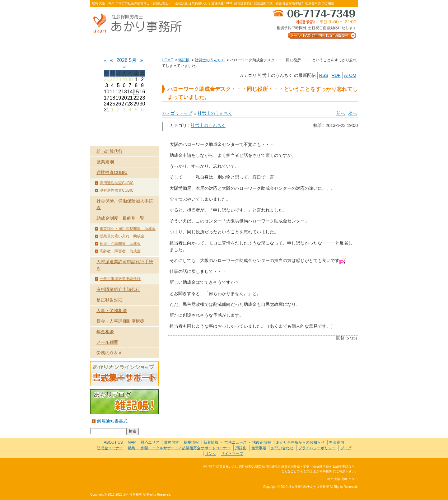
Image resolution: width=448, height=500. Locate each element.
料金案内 (331, 47)
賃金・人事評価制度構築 (120, 321)
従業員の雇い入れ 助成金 (122, 236)
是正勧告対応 (110, 300)
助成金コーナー (110, 448)
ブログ (346, 448)
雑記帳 (184, 60)
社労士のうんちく (210, 60)
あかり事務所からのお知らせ (300, 442)
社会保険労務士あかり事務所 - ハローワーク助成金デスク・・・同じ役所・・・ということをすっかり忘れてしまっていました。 (140, 23)
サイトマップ (232, 454)
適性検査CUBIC (112, 172)
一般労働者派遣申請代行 (120, 279)
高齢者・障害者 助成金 (120, 251)
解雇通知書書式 (112, 421)
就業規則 (105, 162)
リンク (211, 454)
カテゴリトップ (177, 113)
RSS (324, 75)
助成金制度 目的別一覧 (120, 218)
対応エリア (150, 442)
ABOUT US (117, 47)
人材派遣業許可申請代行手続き (125, 265)
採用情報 (191, 442)
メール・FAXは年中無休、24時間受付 (314, 23)
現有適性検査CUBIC (117, 190)
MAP (132, 442)
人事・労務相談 (112, 311)
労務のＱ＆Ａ (109, 353)
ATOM (350, 75)
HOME (167, 60)
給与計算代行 (110, 151)
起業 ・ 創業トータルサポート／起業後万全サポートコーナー (179, 448)
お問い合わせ (278, 47)
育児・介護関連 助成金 (120, 244)
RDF (336, 75)
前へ (341, 113)
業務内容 (170, 47)
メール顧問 (107, 342)
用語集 (241, 448)
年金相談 (105, 332)
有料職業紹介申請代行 (118, 289)
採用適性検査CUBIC (117, 183)
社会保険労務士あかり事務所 (116, 470)
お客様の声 (224, 47)
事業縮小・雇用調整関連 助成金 (128, 229)
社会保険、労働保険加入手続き (125, 204)
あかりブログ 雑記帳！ (124, 402)
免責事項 (259, 448)
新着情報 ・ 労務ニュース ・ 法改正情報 (237, 442)
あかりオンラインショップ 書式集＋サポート (124, 374)
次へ (352, 113)
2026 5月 (126, 60)
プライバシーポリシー (317, 448)
